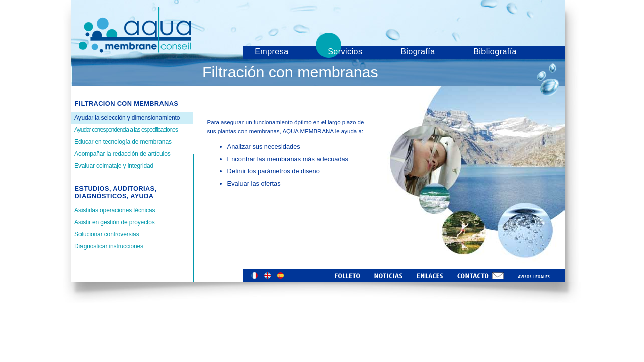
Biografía (418, 52)
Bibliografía (495, 52)
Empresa (271, 52)
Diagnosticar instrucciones (109, 246)
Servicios (345, 52)
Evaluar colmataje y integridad (114, 166)
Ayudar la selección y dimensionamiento (127, 118)
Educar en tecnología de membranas (123, 142)
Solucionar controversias (107, 234)
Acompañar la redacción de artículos (123, 154)
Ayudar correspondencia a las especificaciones (126, 130)
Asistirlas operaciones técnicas (115, 210)
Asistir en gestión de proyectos (115, 222)
